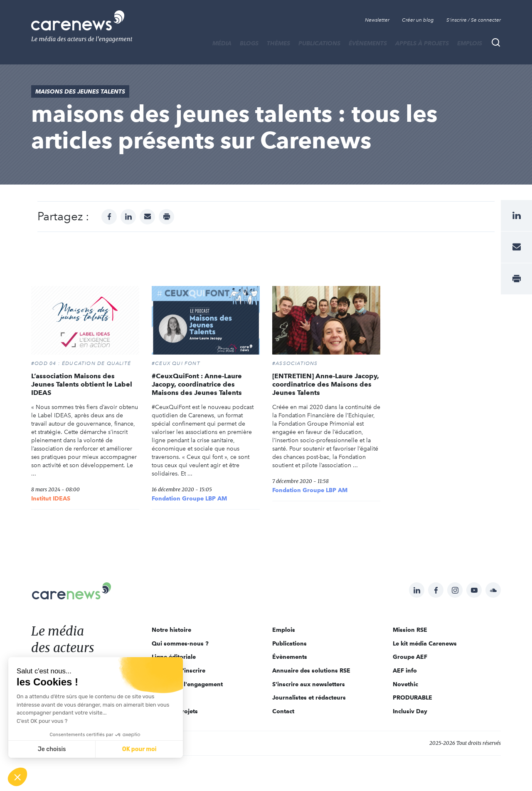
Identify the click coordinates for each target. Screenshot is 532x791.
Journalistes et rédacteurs (309, 697)
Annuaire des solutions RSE (311, 670)
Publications (319, 43)
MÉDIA (222, 43)
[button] (17, 777)
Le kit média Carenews (425, 643)
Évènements (368, 43)
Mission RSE (410, 630)
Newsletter (377, 20)
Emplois (470, 43)
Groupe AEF (410, 657)
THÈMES (278, 43)
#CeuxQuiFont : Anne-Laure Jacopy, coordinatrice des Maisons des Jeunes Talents (197, 384)
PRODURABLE (413, 697)
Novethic (405, 684)
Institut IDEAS (51, 498)
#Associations (295, 363)
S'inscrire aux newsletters (309, 684)
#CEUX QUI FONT (176, 363)
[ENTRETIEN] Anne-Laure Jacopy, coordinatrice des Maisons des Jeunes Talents (326, 384)
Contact (283, 711)
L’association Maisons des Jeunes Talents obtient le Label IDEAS (82, 384)
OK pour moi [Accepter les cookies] (139, 749)
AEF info (405, 670)
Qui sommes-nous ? (180, 643)
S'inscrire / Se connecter (474, 20)
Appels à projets (422, 43)
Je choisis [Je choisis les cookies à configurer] (52, 749)
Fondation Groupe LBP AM (189, 498)
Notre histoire (171, 630)
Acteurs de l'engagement (187, 684)
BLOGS (249, 43)
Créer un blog (418, 20)
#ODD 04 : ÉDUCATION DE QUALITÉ (81, 363)
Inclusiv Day (410, 711)
